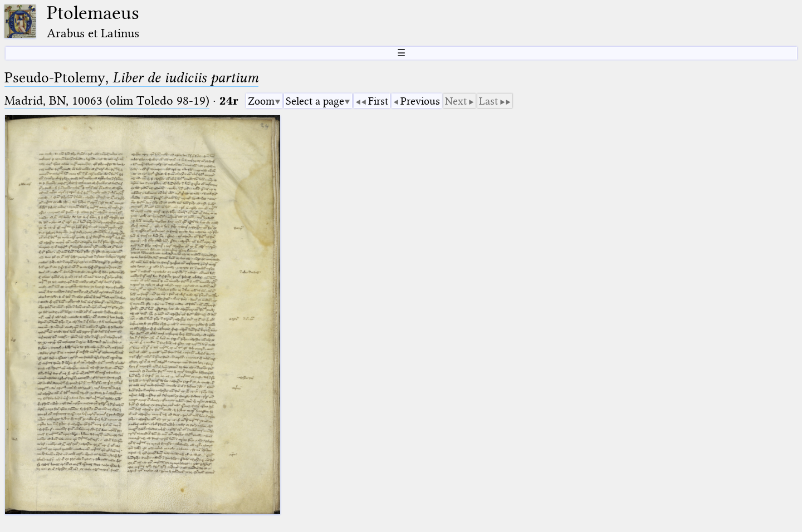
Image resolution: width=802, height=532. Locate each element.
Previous (420, 101)
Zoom (261, 101)
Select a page (315, 101)
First (378, 101)
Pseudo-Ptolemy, (131, 78)
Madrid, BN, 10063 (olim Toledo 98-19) (107, 100)
